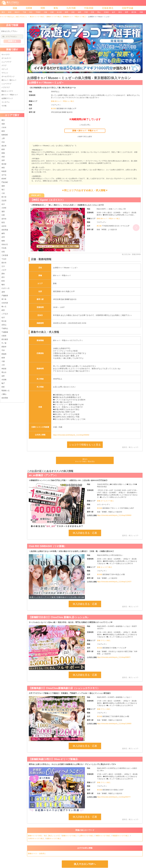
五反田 (4, 201)
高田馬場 (5, 230)
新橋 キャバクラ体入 (105, 567)
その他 (4, 106)
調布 (3, 274)
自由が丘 (5, 244)
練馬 (3, 233)
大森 (3, 361)
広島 (92, 12)
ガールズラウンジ (8, 76)
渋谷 (3, 142)
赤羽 (3, 237)
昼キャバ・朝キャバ (9, 80)
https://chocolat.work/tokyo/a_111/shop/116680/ (114, 724)
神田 (3, 168)
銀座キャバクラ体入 (54, 838)
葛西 (3, 186)
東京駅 (4, 164)
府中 (3, 277)
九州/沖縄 (71, 8)
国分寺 (4, 263)
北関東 (29, 8)
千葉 (24, 12)
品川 (3, 204)
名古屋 (59, 12)
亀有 (3, 285)
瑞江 (3, 190)
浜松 (73, 12)
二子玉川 (5, 314)
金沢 (114, 12)
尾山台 (4, 372)
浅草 (3, 160)
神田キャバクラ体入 (103, 836)
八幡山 (4, 394)
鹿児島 (134, 12)
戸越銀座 (5, 296)
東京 (3, 12)
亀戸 (3, 383)
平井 (3, 350)
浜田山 (4, 325)
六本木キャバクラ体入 (36, 838)
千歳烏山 (5, 328)
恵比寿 (4, 146)
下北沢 (4, 259)
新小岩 (4, 197)
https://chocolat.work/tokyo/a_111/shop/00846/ (71, 435)
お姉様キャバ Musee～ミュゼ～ (46, 83)
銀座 (3, 149)
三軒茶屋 (5, 255)
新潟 (120, 12)
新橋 (3, 153)
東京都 (54, 109)
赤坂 (3, 157)
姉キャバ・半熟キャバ (10, 95)
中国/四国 (89, 8)
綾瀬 (3, 358)
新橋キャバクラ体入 (54, 17)
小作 (3, 365)
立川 (3, 266)
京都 (52, 12)
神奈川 (17, 12)
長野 (127, 12)
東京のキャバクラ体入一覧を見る (85, 460)
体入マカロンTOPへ (85, 864)
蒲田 (3, 212)
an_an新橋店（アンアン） (43, 475)
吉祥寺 (4, 226)
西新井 (4, 347)
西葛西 (4, 354)
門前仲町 (5, 182)
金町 (3, 376)
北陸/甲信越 (127, 8)
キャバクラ (6, 55)
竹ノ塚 (4, 343)
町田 (3, 281)
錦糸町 (4, 179)
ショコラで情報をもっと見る (85, 445)
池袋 (3, 124)
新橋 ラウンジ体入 (104, 641)
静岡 (67, 12)
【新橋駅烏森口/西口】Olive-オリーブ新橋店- (54, 759)
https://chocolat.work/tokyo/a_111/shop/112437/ (114, 582)
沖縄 (141, 12)
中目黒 (4, 248)
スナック (5, 69)
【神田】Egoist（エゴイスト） (48, 200)
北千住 (4, 175)
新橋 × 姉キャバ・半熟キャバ (85, 131)
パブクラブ (6, 87)
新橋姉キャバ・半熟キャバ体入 (74, 17)
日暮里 (4, 336)
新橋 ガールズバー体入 (105, 501)
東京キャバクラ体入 (37, 17)
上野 (3, 138)
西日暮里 (5, 339)
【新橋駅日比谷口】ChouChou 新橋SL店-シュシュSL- (59, 617)
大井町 (4, 208)
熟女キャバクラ (7, 91)
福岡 (79, 12)
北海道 (106, 12)
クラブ (4, 65)
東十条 (4, 299)
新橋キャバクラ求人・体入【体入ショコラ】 (44, 836)
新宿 (10, 12)
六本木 (4, 127)
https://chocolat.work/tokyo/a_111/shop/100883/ (114, 515)
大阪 (45, 12)
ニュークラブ (6, 62)
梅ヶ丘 (4, 307)
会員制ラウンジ (7, 98)
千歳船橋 (5, 332)
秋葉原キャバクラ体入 (121, 836)
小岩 (3, 193)
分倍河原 (5, 303)
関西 (43, 8)
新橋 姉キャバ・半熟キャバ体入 (63, 101)
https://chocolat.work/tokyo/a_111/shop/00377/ (114, 797)
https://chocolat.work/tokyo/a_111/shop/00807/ (114, 657)
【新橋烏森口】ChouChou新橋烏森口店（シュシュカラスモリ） (64, 688)
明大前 (4, 321)
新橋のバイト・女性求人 (37, 854)
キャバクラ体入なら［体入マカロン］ (14, 17)
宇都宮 (38, 12)
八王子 (4, 270)
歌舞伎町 (5, 135)
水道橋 (4, 380)
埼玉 (31, 12)
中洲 (86, 12)
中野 (3, 215)
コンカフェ (6, 102)
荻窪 (3, 222)
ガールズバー (6, 58)
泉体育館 (5, 398)
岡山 (99, 12)
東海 (56, 8)
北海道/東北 (108, 8)
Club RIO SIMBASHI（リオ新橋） (48, 546)
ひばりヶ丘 (6, 288)
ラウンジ (5, 73)
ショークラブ (6, 84)
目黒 (3, 252)
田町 (3, 387)
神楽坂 (4, 369)
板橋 (3, 241)
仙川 (3, 317)
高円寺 (4, 219)
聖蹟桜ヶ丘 (6, 391)
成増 (3, 292)
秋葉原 (4, 171)
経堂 (3, 310)
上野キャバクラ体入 (86, 836)
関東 (15, 8)
